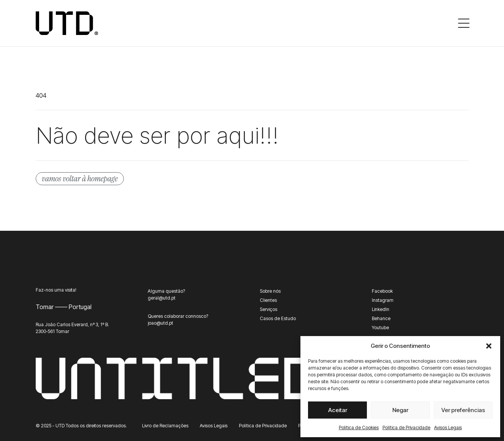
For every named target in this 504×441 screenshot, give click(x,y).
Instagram (383, 300)
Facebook (382, 291)
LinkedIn (381, 309)
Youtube (380, 328)
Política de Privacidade (406, 428)
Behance (381, 318)
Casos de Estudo (278, 318)
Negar (400, 410)
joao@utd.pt (160, 323)
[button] (489, 346)
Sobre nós (270, 291)
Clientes (268, 300)
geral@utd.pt (162, 298)
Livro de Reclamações (165, 426)
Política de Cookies (359, 428)
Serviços (269, 309)
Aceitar (338, 410)
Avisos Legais (448, 428)
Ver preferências (463, 410)
